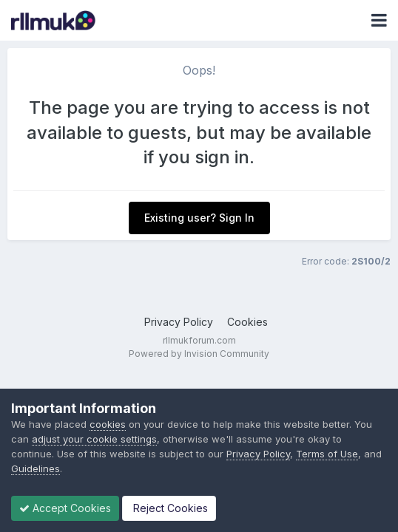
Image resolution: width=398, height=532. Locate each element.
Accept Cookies (65, 508)
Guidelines (36, 468)
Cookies (247, 322)
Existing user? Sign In (199, 218)
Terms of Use (327, 454)
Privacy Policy (179, 322)
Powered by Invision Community (199, 354)
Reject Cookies (169, 508)
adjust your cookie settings (94, 439)
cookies (108, 424)
